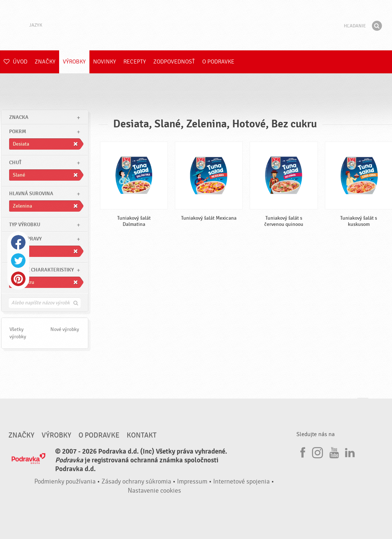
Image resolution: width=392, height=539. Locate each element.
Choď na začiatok (363, 405)
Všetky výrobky (18, 333)
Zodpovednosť (174, 62)
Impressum (192, 482)
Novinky (105, 62)
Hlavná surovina (31, 194)
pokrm (18, 132)
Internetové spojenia (241, 482)
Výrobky (74, 62)
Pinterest (18, 279)
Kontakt (142, 435)
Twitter (18, 261)
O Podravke (218, 62)
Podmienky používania (65, 482)
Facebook (18, 242)
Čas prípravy (25, 239)
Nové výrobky (65, 329)
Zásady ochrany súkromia (136, 482)
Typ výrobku (25, 225)
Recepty (135, 62)
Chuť (15, 163)
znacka (19, 117)
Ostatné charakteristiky (41, 270)
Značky (45, 62)
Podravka (196, 25)
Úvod (16, 62)
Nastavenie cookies (154, 491)
